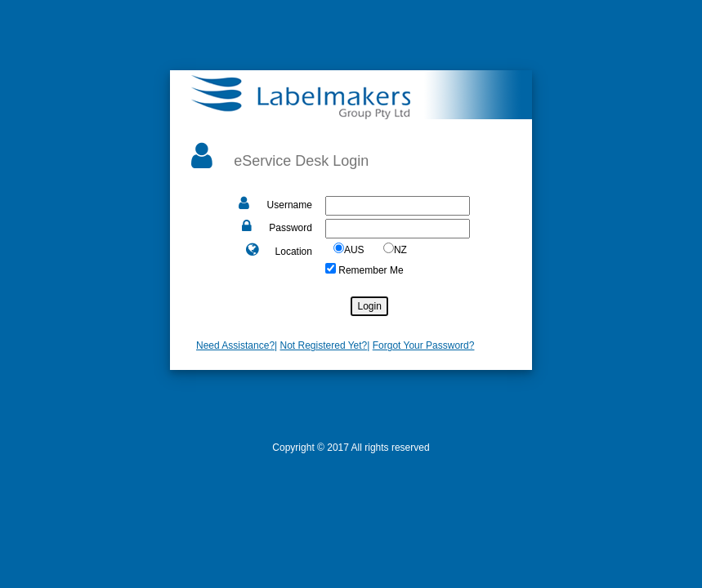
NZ (400, 250)
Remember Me (370, 270)
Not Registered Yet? (324, 345)
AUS (354, 250)
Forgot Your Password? (424, 345)
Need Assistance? (235, 345)
